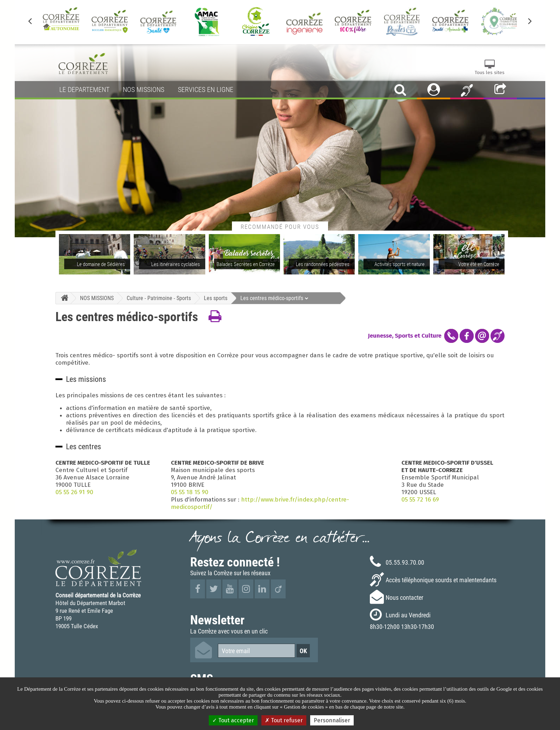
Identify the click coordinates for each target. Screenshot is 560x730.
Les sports (216, 298)
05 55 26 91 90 (74, 492)
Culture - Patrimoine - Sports (159, 298)
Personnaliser (332, 720)
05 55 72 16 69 (420, 500)
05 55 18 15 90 (190, 492)
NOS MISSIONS (97, 298)
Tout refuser (284, 720)
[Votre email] (256, 651)
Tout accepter (233, 720)
